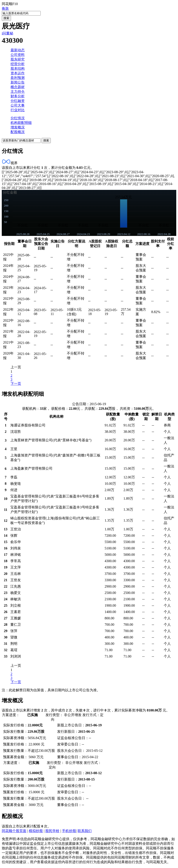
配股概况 (18, 132)
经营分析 (18, 64)
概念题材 (18, 87)
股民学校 (52, 831)
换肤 (5, 8)
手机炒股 (69, 831)
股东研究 (18, 59)
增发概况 (18, 127)
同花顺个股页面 (14, 831)
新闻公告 (18, 82)
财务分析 (18, 96)
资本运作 (18, 73)
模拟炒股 (36, 831)
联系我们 (85, 831)
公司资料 (18, 55)
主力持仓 (18, 92)
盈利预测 (18, 78)
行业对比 (18, 110)
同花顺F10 (10, 4)
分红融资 (18, 101)
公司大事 (18, 105)
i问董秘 (7, 33)
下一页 (16, 384)
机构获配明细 (21, 123)
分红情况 (18, 118)
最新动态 (18, 50)
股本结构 (18, 69)
